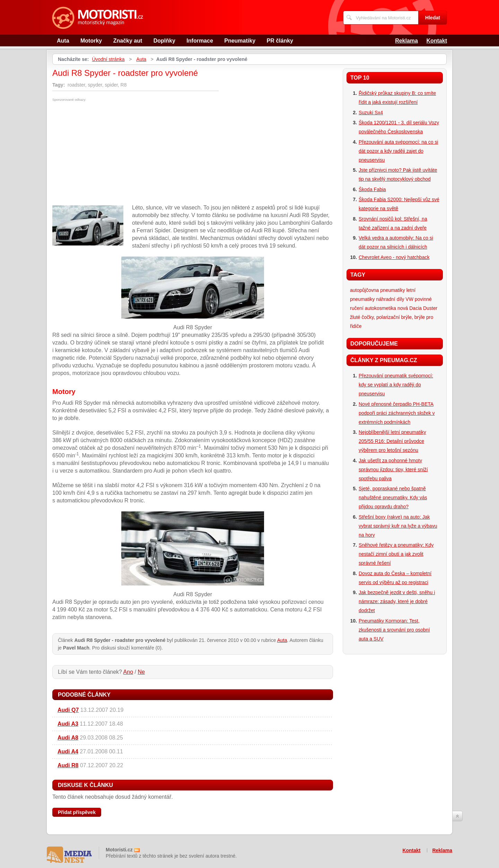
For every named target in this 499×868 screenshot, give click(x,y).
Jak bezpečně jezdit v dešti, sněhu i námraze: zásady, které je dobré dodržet (397, 601)
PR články (280, 41)
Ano (128, 672)
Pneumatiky (240, 41)
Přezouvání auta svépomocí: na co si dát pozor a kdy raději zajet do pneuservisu (399, 151)
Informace (200, 41)
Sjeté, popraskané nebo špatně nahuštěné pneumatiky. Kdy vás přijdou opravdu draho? (393, 498)
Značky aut (128, 41)
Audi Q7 (68, 710)
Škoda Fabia (372, 189)
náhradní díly (390, 299)
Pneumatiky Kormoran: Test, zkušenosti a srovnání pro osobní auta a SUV (394, 630)
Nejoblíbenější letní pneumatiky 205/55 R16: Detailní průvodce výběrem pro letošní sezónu (392, 441)
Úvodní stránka (108, 59)
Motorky (91, 41)
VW (409, 299)
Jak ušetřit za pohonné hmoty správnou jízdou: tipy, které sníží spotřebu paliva (393, 469)
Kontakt (437, 41)
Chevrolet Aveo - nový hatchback (394, 257)
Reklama (406, 41)
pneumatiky (393, 290)
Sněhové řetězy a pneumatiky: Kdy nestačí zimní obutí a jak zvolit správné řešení (396, 554)
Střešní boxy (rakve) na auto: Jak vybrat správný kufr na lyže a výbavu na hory (398, 526)
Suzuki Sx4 (371, 113)
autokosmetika (380, 308)
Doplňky (164, 41)
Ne (141, 672)
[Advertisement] (111, 153)
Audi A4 (68, 751)
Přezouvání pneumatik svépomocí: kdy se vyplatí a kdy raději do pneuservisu (396, 385)
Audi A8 (68, 738)
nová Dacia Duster (417, 308)
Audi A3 (68, 724)
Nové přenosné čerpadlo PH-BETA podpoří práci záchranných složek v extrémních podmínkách (397, 413)
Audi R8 (68, 765)
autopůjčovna (364, 290)
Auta (63, 41)
